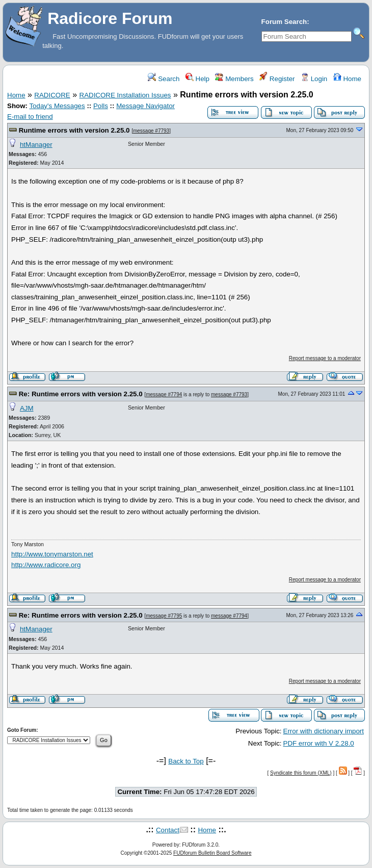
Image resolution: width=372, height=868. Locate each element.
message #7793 (151, 131)
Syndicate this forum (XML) (301, 773)
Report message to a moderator (325, 358)
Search (164, 79)
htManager (36, 145)
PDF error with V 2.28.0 (319, 743)
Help (197, 79)
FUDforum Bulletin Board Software (212, 853)
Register (277, 79)
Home (347, 79)
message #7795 (164, 616)
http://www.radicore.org (46, 565)
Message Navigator (145, 106)
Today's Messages (57, 106)
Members (234, 79)
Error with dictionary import (324, 731)
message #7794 (164, 394)
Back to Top (186, 761)
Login (314, 79)
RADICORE (52, 95)
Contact (168, 830)
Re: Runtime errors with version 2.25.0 (81, 394)
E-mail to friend (30, 117)
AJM (27, 408)
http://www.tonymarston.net (52, 554)
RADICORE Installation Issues (125, 95)
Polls (101, 106)
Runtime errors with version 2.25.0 (74, 130)
